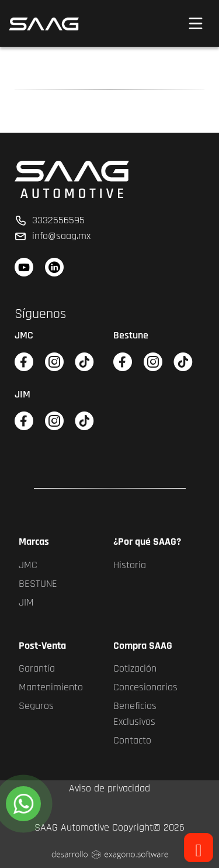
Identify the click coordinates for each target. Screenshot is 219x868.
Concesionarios (145, 687)
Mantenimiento (51, 687)
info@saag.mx (53, 236)
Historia (130, 565)
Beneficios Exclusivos (135, 714)
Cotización (135, 668)
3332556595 (50, 220)
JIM (26, 602)
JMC (28, 565)
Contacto (132, 740)
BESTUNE (38, 584)
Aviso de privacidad (109, 788)
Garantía (37, 668)
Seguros (36, 706)
